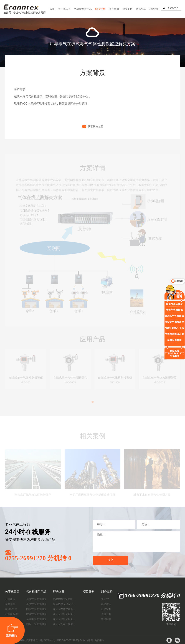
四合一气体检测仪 (36, 624)
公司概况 (10, 599)
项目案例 (114, 9)
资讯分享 (141, 9)
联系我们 (154, 9)
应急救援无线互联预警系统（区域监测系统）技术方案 (65, 604)
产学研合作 (11, 614)
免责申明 (99, 640)
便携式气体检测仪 (36, 599)
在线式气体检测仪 (36, 614)
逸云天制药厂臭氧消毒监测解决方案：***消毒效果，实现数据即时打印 (65, 624)
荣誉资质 (10, 604)
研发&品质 (11, 609)
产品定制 (106, 609)
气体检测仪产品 (83, 9)
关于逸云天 (64, 9)
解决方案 (100, 9)
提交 (110, 560)
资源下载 (106, 614)
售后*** (105, 599)
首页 (52, 9)
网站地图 (88, 640)
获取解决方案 (92, 126)
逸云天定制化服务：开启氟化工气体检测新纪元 (65, 614)
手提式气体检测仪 (36, 604)
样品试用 (106, 604)
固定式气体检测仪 (36, 609)
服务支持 (127, 9)
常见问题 (106, 619)
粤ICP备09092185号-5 (69, 640)
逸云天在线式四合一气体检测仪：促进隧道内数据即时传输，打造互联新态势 (65, 609)
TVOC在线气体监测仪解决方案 (65, 599)
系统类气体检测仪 (36, 619)
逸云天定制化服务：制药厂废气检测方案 (65, 619)
